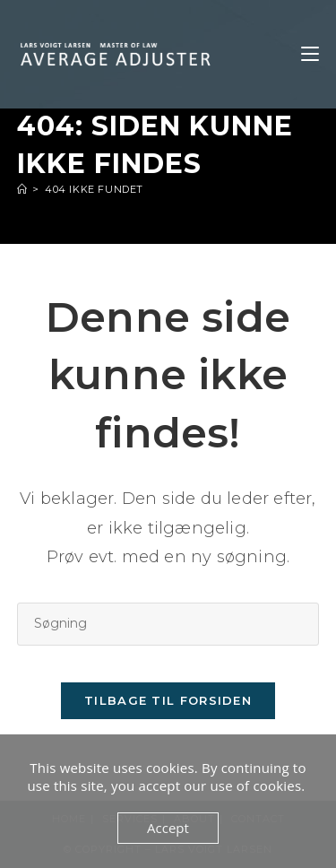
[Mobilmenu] (310, 54)
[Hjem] (22, 189)
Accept (168, 828)
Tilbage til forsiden (168, 700)
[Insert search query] (168, 624)
